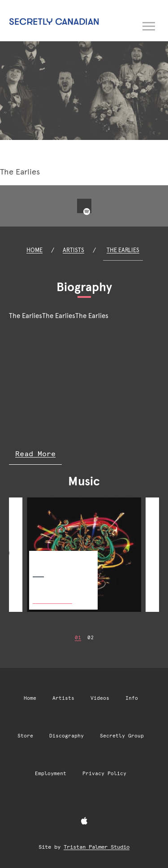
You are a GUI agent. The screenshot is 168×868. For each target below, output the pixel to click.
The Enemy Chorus (58, 558)
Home (34, 250)
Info (132, 698)
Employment (51, 774)
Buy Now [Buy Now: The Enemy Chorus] (52, 594)
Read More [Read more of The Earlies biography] (35, 454)
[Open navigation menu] (149, 25)
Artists (73, 250)
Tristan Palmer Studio (97, 847)
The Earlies (123, 250)
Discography (67, 736)
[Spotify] (87, 212)
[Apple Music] (84, 821)
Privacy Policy (104, 774)
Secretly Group (122, 736)
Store (25, 736)
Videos (100, 698)
